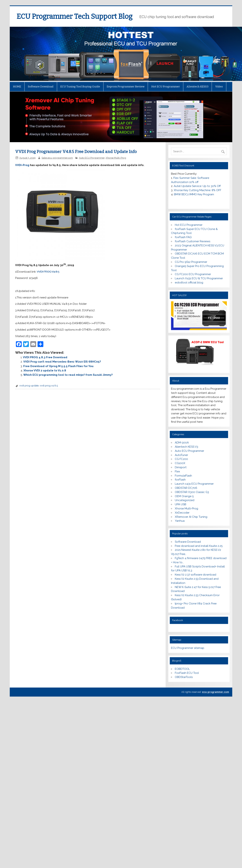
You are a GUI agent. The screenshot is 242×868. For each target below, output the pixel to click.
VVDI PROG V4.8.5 (48, 272)
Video (219, 87)
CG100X (180, 463)
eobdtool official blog (189, 283)
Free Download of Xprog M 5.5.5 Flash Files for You (58, 366)
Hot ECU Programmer (166, 87)
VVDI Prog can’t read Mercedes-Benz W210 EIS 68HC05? (62, 362)
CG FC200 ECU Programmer (193, 274)
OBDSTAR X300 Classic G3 (192, 492)
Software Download (41, 87)
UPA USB (181, 504)
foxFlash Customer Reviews (193, 241)
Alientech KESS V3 (186, 447)
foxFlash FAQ (183, 237)
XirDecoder (182, 513)
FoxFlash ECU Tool (187, 673)
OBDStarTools (184, 677)
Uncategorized (185, 500)
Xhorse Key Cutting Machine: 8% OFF (197, 190)
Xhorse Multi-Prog (116, 158)
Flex (177, 471)
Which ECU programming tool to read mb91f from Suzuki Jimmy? (68, 375)
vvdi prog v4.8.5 (49, 385)
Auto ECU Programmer (92, 158)
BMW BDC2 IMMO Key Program (194, 194)
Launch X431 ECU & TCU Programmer (199, 278)
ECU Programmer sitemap (188, 648)
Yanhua (180, 521)
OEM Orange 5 (184, 496)
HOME (17, 87)
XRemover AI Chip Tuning (191, 517)
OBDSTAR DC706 (186, 488)
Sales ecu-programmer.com (57, 158)
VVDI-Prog (22, 165)
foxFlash (180, 480)
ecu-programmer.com (216, 692)
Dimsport (181, 467)
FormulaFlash (183, 476)
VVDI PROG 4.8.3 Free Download (45, 357)
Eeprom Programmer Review (126, 87)
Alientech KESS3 (197, 87)
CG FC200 (181, 459)
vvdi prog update (29, 385)
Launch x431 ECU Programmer (194, 484)
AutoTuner (181, 455)
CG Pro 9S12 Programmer (191, 262)
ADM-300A (182, 443)
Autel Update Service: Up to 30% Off (197, 186)
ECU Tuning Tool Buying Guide (80, 87)
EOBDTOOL (182, 669)
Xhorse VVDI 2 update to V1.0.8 (45, 371)
